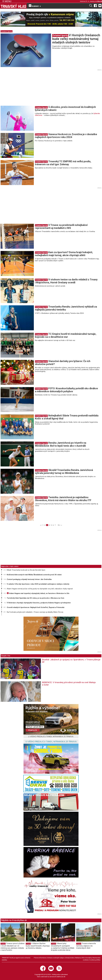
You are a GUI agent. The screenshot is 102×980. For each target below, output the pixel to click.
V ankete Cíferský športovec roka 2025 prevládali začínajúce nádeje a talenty (38, 584)
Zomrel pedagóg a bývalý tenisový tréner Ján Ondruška (29, 579)
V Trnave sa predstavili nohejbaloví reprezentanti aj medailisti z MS (61, 227)
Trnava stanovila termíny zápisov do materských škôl (86, 946)
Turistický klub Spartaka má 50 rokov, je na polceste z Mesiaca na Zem (36, 598)
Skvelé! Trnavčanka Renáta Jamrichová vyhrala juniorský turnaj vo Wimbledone (64, 472)
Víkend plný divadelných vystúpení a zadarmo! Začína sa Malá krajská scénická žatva (63, 947)
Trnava (3, 944)
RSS (83, 958)
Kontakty (89, 958)
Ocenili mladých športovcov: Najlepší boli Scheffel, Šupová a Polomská (36, 607)
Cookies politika (95, 960)
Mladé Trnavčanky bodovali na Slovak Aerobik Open (26, 570)
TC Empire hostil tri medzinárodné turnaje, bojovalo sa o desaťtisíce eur (66, 335)
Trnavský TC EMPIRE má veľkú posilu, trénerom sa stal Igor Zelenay (63, 163)
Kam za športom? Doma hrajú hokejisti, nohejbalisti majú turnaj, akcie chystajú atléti (64, 254)
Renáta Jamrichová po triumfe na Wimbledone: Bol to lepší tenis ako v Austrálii (61, 444)
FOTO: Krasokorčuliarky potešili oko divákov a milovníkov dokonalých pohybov (66, 390)
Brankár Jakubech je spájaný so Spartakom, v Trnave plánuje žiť (71, 661)
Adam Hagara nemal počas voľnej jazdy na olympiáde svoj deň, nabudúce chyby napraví (40, 589)
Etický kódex (70, 958)
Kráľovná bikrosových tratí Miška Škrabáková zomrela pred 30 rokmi (34, 575)
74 (59, 525)
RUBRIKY (35, 6)
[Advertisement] (20, 88)
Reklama (78, 958)
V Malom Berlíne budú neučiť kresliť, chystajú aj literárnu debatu (38, 946)
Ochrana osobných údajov (56, 958)
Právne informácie (40, 958)
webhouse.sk (61, 977)
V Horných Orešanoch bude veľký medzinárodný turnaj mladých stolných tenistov (76, 39)
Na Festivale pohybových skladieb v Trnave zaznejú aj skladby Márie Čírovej (35, 612)
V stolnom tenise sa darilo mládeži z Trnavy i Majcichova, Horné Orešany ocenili (66, 281)
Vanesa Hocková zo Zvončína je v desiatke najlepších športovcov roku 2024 (66, 136)
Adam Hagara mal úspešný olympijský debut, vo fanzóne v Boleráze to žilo (38, 593)
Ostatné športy (7, 31)
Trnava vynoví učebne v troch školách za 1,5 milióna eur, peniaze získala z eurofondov (12, 947)
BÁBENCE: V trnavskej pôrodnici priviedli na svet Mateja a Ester (69, 684)
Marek (100, 1)
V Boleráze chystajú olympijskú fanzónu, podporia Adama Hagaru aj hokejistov (39, 603)
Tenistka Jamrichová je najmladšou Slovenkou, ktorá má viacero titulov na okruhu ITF (63, 499)
